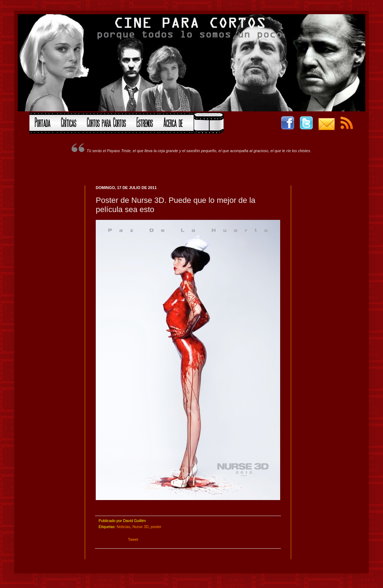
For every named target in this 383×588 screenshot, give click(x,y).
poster (156, 527)
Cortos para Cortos (106, 122)
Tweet (133, 539)
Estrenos (145, 122)
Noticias (123, 527)
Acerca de (173, 122)
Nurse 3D (140, 527)
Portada (43, 122)
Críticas (69, 122)
